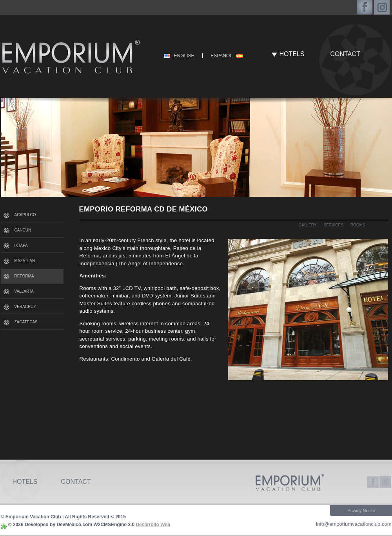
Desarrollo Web (153, 525)
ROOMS (358, 225)
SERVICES (333, 225)
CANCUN (23, 230)
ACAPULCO (25, 215)
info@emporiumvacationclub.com (354, 524)
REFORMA (24, 276)
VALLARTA (24, 291)
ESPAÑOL (221, 56)
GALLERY (308, 225)
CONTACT (345, 54)
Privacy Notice (361, 510)
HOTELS (292, 54)
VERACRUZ (25, 307)
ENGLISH (184, 56)
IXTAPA (21, 245)
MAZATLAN (25, 261)
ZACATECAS (26, 322)
